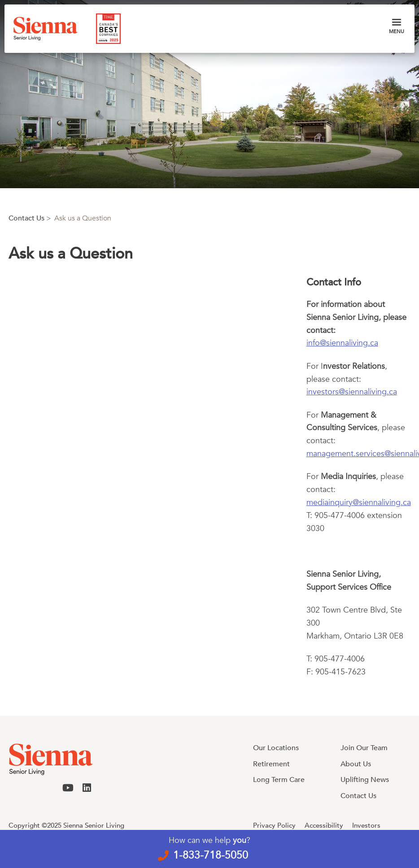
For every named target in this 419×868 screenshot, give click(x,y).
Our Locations (276, 748)
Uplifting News (365, 780)
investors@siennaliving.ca (352, 392)
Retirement (271, 764)
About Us (356, 764)
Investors (366, 825)
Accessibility (324, 825)
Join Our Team (364, 748)
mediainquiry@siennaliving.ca (359, 503)
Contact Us (26, 218)
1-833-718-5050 (211, 855)
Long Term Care (279, 780)
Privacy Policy (274, 825)
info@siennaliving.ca (342, 343)
